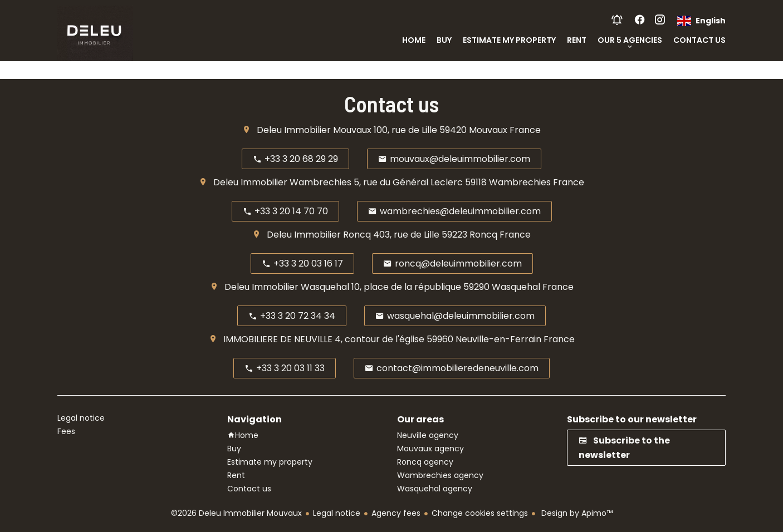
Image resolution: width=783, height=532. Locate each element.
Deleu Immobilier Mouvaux (314, 130)
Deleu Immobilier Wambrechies (282, 182)
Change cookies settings (480, 513)
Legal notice (337, 513)
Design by (576, 513)
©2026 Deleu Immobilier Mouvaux (236, 513)
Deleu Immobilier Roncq (319, 235)
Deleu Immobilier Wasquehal (287, 287)
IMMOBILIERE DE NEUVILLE (278, 339)
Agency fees (396, 513)
